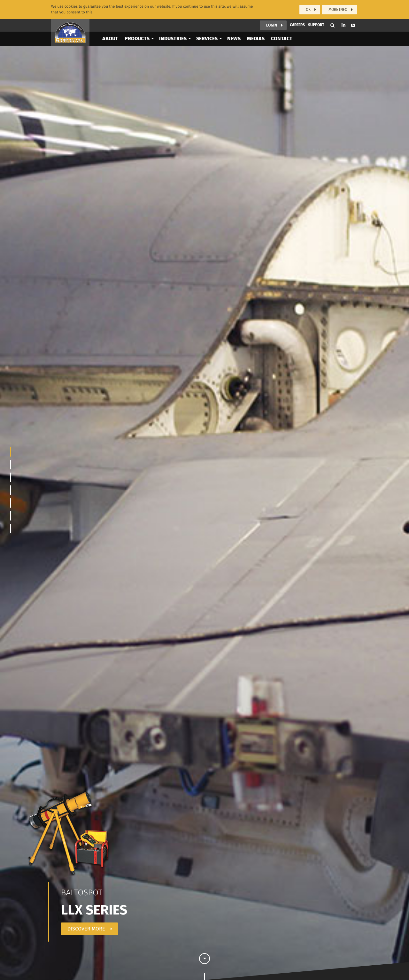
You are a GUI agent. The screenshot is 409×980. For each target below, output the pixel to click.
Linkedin (343, 24)
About (110, 38)
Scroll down (204, 965)
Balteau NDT (70, 32)
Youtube (353, 25)
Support (316, 24)
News (234, 38)
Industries (173, 38)
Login (272, 25)
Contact (282, 38)
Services (207, 38)
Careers (297, 24)
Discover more (86, 929)
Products (137, 38)
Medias (256, 38)
